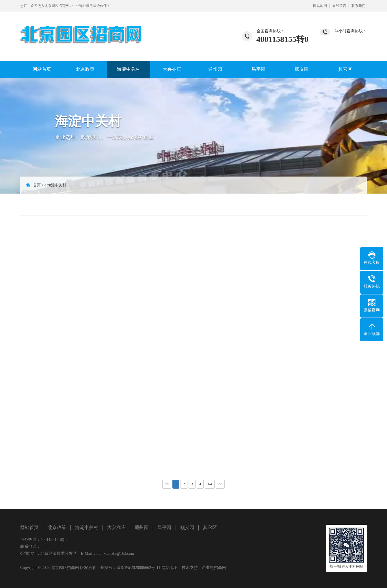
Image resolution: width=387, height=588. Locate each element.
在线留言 (339, 6)
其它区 (345, 69)
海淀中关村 (129, 69)
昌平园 (258, 69)
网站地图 (320, 6)
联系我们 (358, 6)
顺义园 (302, 69)
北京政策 (85, 69)
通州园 (215, 69)
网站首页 (42, 69)
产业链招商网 (214, 568)
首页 (37, 185)
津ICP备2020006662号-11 (138, 568)
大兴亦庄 (172, 69)
